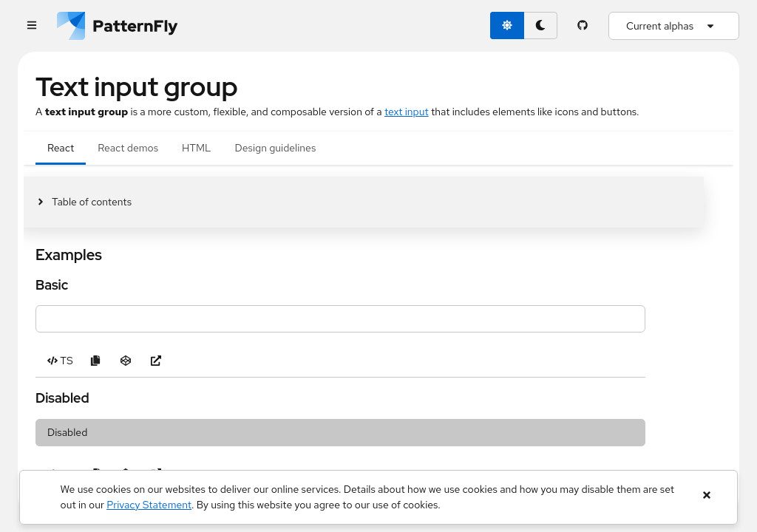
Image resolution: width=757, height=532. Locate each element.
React (61, 148)
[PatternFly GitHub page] (583, 26)
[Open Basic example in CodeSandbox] (126, 361)
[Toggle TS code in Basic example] (60, 361)
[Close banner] (706, 495)
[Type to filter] (340, 319)
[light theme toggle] (507, 25)
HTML (196, 148)
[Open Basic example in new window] (156, 361)
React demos (128, 148)
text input (407, 112)
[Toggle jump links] (84, 202)
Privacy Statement (149, 505)
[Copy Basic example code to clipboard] (96, 361)
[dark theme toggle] (540, 25)
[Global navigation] (31, 26)
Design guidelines (276, 148)
